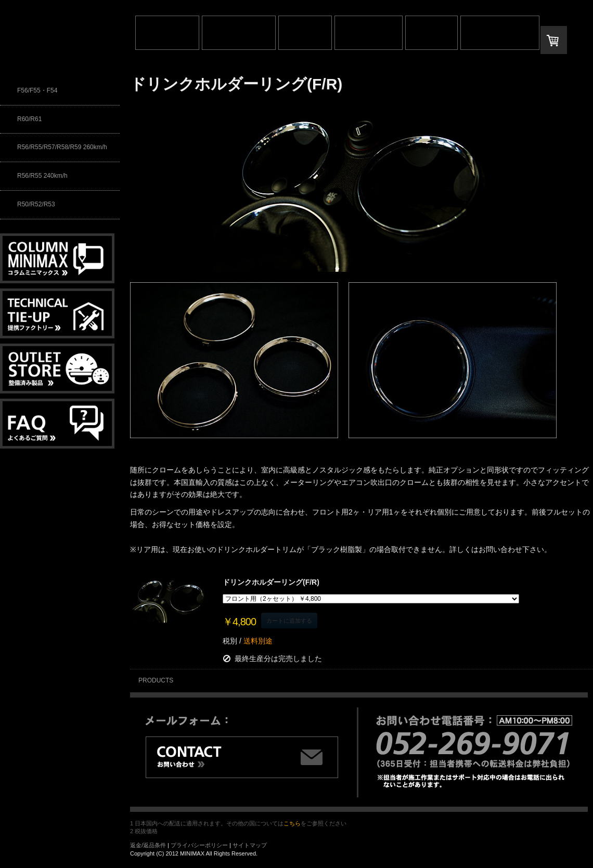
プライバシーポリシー (199, 845)
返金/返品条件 (148, 845)
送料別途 (257, 641)
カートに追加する (289, 621)
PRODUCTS (156, 680)
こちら (292, 823)
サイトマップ (250, 845)
